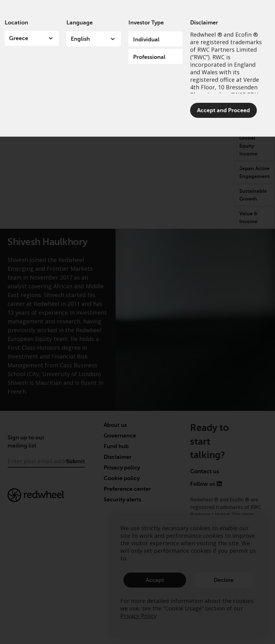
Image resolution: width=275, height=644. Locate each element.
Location (16, 23)
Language (80, 23)
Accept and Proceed (223, 110)
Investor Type (146, 23)
